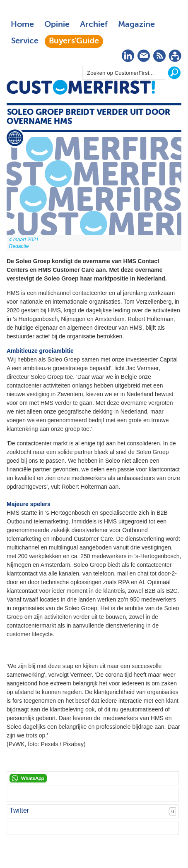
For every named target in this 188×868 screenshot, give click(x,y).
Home (22, 25)
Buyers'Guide (74, 41)
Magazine (136, 25)
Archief (94, 25)
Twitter (19, 810)
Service (25, 41)
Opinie (57, 25)
